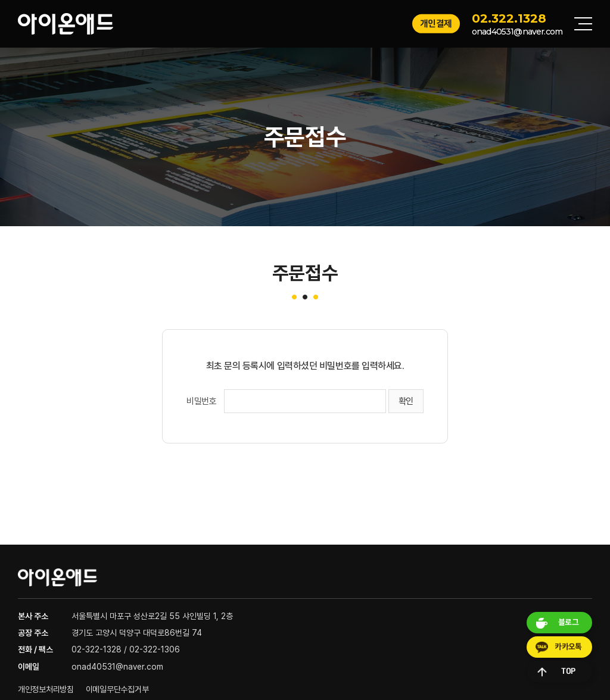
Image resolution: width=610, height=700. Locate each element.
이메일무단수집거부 (117, 689)
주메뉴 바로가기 (0, 0)
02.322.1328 (509, 18)
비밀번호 (201, 401)
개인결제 (436, 24)
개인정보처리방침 (46, 689)
